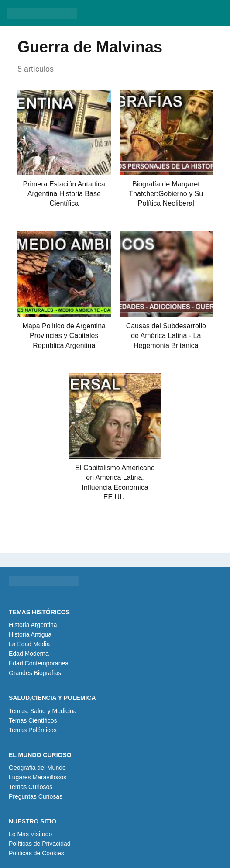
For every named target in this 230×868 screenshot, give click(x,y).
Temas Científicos (33, 720)
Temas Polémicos (33, 730)
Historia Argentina (33, 625)
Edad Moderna (29, 654)
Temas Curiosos (31, 787)
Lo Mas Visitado (30, 834)
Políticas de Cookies (36, 853)
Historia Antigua (30, 634)
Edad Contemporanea (39, 663)
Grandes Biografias (35, 673)
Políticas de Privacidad (40, 844)
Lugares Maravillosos (38, 777)
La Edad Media (29, 644)
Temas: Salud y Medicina (43, 711)
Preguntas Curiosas (36, 796)
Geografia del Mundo (37, 768)
